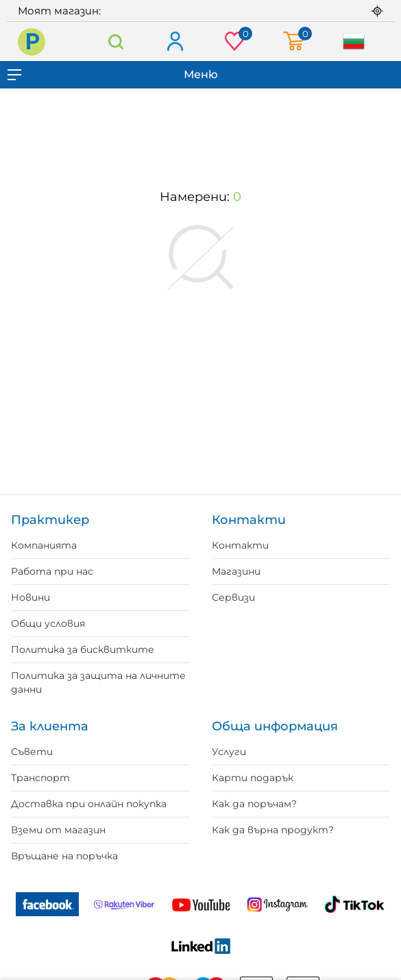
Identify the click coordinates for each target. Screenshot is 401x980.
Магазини (236, 571)
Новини (31, 597)
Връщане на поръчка (64, 856)
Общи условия (48, 623)
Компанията (44, 545)
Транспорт (40, 778)
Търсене (116, 41)
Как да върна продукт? (273, 830)
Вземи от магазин (58, 830)
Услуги (229, 752)
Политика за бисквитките (83, 649)
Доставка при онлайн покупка (89, 804)
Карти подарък (253, 778)
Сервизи (233, 597)
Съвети (32, 752)
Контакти (240, 545)
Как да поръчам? (254, 804)
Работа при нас (52, 571)
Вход (174, 42)
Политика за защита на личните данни (98, 682)
